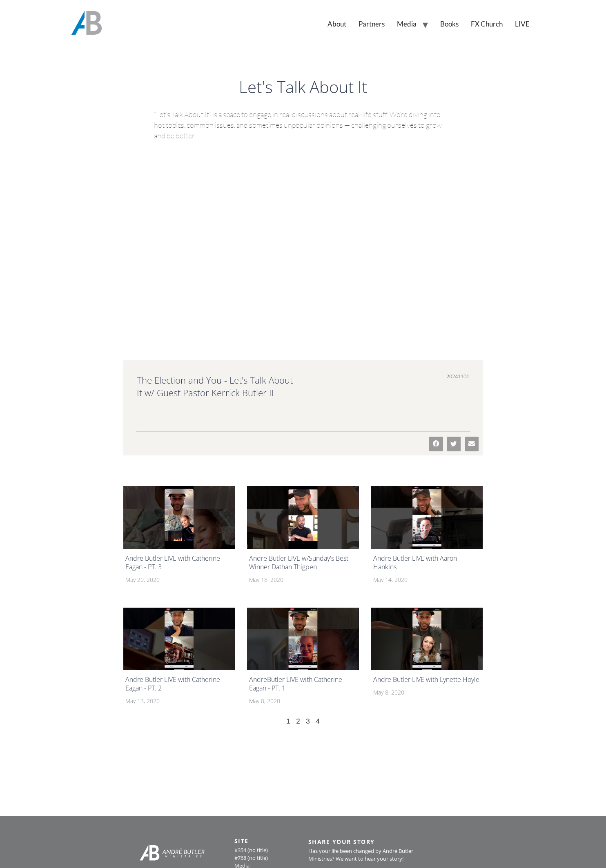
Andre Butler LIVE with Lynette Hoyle (426, 679)
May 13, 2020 (143, 701)
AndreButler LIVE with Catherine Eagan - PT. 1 (296, 684)
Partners (372, 24)
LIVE (522, 24)
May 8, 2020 (265, 701)
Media (407, 24)
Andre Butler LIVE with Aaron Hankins (415, 563)
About (337, 24)
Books (449, 24)
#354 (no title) (251, 850)
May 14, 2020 (390, 580)
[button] (436, 444)
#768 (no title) (251, 858)
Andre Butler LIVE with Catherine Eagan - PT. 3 (173, 563)
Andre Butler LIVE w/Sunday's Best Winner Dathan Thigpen (299, 563)
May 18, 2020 (266, 580)
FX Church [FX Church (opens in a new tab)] (487, 24)
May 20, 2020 (143, 580)
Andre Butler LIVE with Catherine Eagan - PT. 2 (173, 684)
